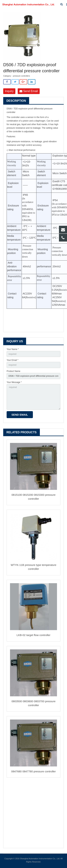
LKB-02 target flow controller (33, 635)
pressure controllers (22, 76)
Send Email (29, 91)
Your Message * (14, 382)
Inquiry (9, 91)
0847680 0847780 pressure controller (33, 771)
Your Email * (13, 360)
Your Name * (13, 349)
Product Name (13, 371)
